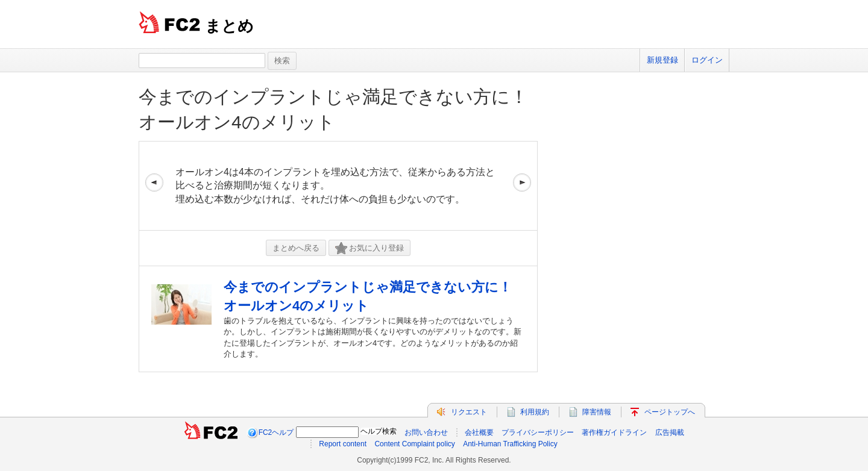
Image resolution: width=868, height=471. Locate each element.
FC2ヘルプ (276, 432)
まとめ (229, 26)
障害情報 (597, 412)
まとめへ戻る (296, 248)
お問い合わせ (426, 432)
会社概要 (479, 432)
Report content (343, 444)
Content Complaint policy (414, 444)
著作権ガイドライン (614, 432)
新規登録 (662, 60)
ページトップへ (670, 412)
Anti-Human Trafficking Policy (510, 444)
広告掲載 (670, 432)
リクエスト (469, 412)
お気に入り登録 (370, 248)
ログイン (707, 60)
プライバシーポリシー (538, 432)
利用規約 (535, 412)
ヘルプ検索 (379, 431)
